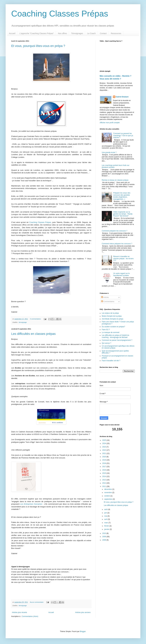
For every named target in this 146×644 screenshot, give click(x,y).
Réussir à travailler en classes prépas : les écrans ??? (123, 259)
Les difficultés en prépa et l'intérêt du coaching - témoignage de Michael (115, 336)
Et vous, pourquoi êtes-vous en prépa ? (38, 46)
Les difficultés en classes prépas (33, 334)
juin (106, 513)
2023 (104, 447)
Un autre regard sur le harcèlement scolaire (122, 274)
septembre (109, 499)
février (107, 526)
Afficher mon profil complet (110, 123)
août (106, 509)
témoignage (23, 322)
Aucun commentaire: (37, 602)
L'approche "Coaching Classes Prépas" (37, 33)
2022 (104, 450)
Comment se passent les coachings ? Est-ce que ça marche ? (123, 135)
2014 (104, 476)
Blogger (83, 631)
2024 (104, 443)
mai (106, 516)
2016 (104, 470)
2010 (104, 533)
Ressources (116, 33)
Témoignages (77, 33)
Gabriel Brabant (122, 97)
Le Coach (91, 33)
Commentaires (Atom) (30, 616)
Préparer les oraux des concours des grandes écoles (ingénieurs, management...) (122, 196)
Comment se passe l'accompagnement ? (117, 340)
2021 (104, 453)
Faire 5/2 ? (106, 330)
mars (106, 523)
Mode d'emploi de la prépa (112, 316)
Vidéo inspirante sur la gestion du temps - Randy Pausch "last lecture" (123, 214)
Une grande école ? (109, 152)
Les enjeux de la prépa (110, 313)
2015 (104, 473)
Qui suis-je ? (106, 343)
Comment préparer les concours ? (114, 231)
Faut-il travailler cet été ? (111, 361)
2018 (104, 463)
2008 (104, 540)
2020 (104, 457)
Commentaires (108, 302)
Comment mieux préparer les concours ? (117, 244)
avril (106, 519)
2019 (104, 460)
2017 (104, 467)
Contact (103, 33)
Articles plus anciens (83, 612)
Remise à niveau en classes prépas (115, 180)
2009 (104, 537)
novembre (108, 493)
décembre (108, 489)
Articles (105, 297)
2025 (104, 440)
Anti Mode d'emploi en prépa (112, 319)
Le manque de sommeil (111, 332)
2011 (104, 486)
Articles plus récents (19, 612)
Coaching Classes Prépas (60, 14)
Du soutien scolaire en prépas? (113, 327)
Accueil (12, 33)
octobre (107, 496)
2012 (104, 483)
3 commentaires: (36, 319)
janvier (107, 529)
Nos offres (62, 33)
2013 (104, 480)
